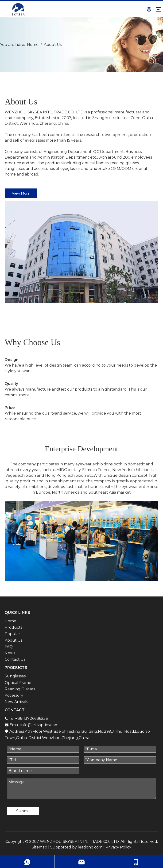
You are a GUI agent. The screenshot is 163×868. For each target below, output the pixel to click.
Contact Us (15, 659)
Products (14, 627)
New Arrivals (16, 702)
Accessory (14, 695)
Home (10, 621)
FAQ (9, 647)
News (10, 653)
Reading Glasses (20, 689)
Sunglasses (15, 676)
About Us (14, 640)
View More (21, 193)
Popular (12, 634)
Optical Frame (18, 683)
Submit (23, 811)
